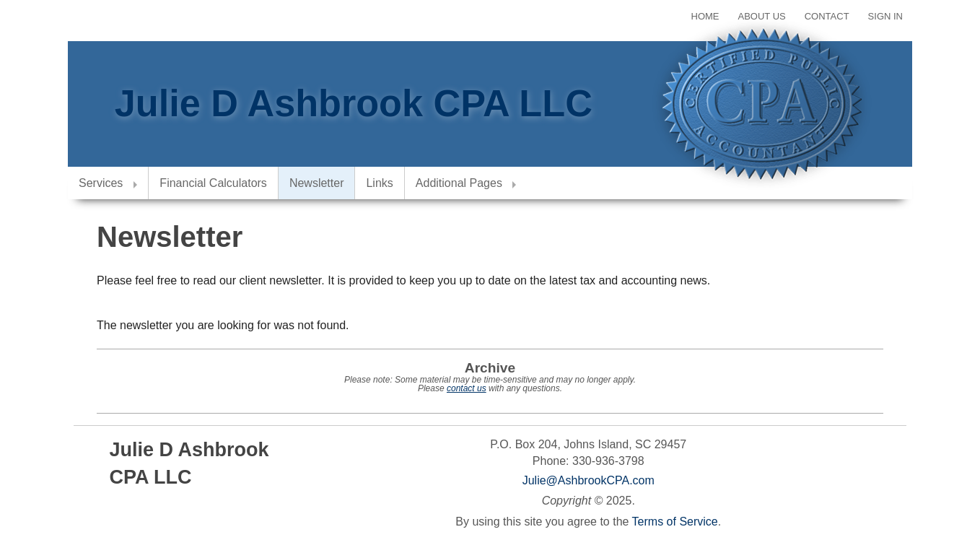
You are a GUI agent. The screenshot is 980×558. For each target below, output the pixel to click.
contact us (467, 388)
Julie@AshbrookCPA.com (589, 480)
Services (101, 183)
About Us (762, 16)
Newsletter (317, 183)
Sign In (885, 16)
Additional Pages (459, 183)
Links (379, 183)
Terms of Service (675, 522)
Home (705, 16)
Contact (827, 16)
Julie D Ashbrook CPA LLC (354, 103)
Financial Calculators (213, 183)
